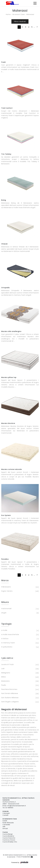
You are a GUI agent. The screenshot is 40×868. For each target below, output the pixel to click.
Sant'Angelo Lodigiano (20, 702)
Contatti (5, 815)
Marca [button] (5, 580)
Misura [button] (5, 602)
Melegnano (20, 673)
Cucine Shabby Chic (10, 842)
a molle (20, 630)
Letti (4, 827)
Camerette (6, 825)
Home (8, 14)
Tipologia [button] (6, 624)
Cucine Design (8, 834)
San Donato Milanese (20, 694)
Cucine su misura (9, 840)
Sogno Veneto (20, 591)
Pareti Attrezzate (8, 823)
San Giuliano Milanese (20, 698)
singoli (20, 613)
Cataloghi (6, 813)
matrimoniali (20, 609)
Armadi (5, 828)
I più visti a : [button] (8, 658)
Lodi (20, 669)
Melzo (20, 677)
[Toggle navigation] (35, 3)
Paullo (20, 685)
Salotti (5, 821)
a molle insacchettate (20, 635)
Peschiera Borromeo (20, 690)
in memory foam (20, 643)
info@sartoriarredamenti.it (17, 806)
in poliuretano (20, 647)
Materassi (30, 14)
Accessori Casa (19, 14)
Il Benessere (20, 587)
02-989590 (9, 808)
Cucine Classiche (9, 838)
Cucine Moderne (8, 836)
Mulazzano (20, 681)
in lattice (20, 639)
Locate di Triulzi (20, 665)
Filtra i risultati (20, 21)
